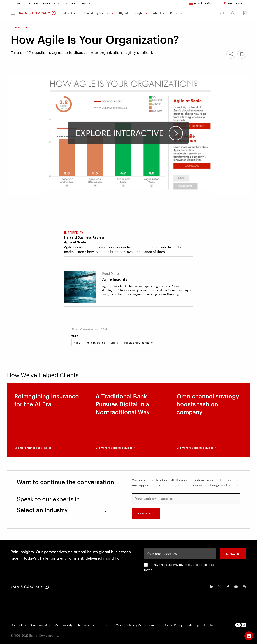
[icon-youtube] (236, 587)
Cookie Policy (173, 625)
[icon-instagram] (244, 587)
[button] (13, 13)
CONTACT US (146, 513)
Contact (88, 3)
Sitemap (193, 625)
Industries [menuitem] (68, 13)
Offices (15, 3)
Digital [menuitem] (124, 13)
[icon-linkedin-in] (212, 587)
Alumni (33, 3)
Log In (208, 625)
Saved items (234, 3)
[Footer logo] (241, 625)
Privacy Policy (183, 565)
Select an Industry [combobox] (42, 510)
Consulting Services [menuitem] (97, 13)
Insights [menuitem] (139, 13)
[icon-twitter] (220, 587)
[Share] (231, 54)
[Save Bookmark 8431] (192, 301)
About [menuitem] (157, 13)
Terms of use (87, 625)
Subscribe (71, 3)
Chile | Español (201, 3)
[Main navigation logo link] (37, 13)
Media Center (51, 3)
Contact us (18, 625)
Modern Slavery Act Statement (137, 625)
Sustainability (41, 625)
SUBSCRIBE (233, 554)
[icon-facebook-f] (228, 587)
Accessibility (64, 625)
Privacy (106, 625)
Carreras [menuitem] (176, 13)
